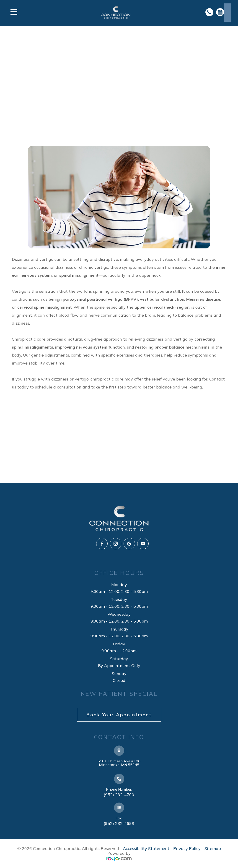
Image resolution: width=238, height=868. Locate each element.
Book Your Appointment (119, 715)
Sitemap (213, 848)
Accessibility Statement (146, 848)
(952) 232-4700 (119, 795)
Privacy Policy (187, 848)
